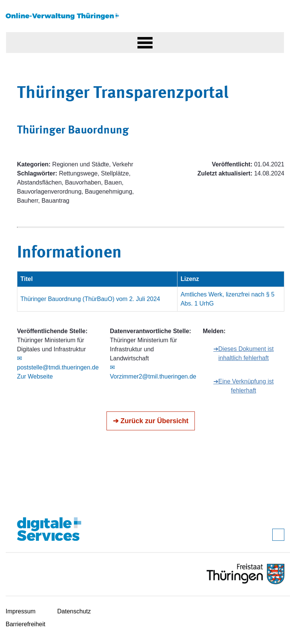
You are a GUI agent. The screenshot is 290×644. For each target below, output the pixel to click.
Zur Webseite (35, 376)
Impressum (21, 611)
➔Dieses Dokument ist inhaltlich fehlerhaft (244, 353)
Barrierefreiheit (25, 624)
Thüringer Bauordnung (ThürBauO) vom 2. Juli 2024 (90, 299)
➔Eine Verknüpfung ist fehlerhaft (244, 386)
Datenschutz (74, 611)
